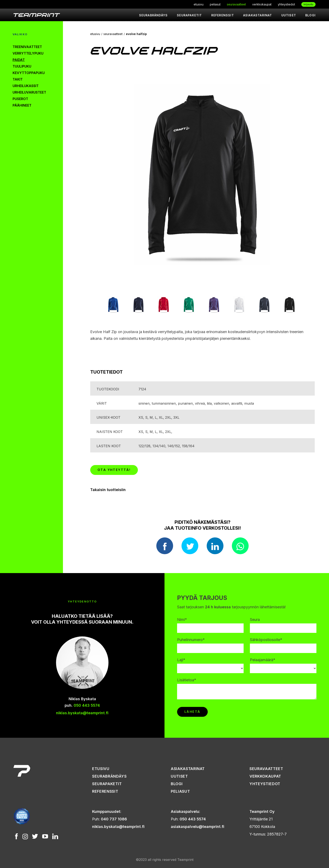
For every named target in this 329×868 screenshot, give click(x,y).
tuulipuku (22, 66)
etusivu (199, 4)
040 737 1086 (114, 819)
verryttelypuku (28, 53)
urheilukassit (26, 86)
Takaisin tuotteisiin (108, 490)
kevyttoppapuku (29, 73)
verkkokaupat (262, 4)
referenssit (223, 15)
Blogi (310, 15)
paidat (19, 60)
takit (18, 79)
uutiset (289, 15)
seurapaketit (189, 15)
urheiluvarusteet (29, 92)
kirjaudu (308, 4)
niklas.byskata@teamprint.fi (82, 713)
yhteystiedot (286, 4)
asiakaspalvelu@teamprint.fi (198, 827)
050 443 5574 (87, 705)
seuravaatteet (236, 4)
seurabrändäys (153, 15)
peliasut (215, 4)
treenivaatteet (27, 47)
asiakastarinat (258, 15)
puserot (20, 99)
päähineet (22, 105)
